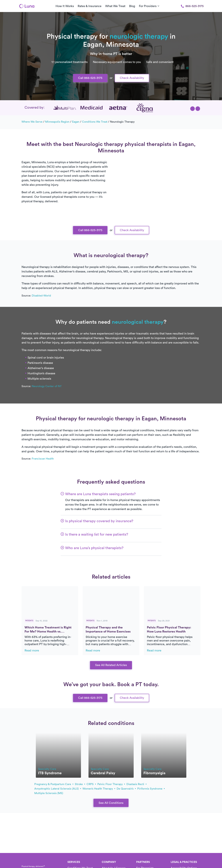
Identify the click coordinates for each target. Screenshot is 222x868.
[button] (193, 109)
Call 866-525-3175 (90, 78)
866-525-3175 (192, 6)
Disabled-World (41, 296)
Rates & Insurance (90, 6)
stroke (80, 784)
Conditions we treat (95, 122)
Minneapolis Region (57, 122)
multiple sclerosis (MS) (49, 793)
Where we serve (32, 122)
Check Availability (132, 78)
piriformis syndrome (151, 789)
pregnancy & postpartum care (54, 784)
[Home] (27, 6)
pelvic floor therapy (111, 784)
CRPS (91, 784)
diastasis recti (136, 784)
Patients (29, 621)
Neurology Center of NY (47, 386)
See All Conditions (111, 803)
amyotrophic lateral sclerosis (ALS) (58, 789)
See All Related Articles (111, 665)
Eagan (76, 122)
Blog (132, 6)
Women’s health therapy (99, 789)
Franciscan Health (43, 459)
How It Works (65, 6)
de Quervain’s (126, 789)
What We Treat (115, 6)
